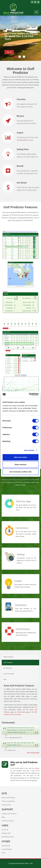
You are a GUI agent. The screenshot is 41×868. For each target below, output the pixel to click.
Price (5, 679)
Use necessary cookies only (20, 472)
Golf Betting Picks (8, 837)
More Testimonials (33, 753)
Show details (29, 450)
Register (9, 849)
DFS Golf (5, 830)
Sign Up (9, 52)
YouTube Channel (8, 821)
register (37, 768)
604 (21, 140)
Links (3, 853)
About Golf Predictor (9, 798)
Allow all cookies (20, 457)
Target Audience (8, 657)
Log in (4, 849)
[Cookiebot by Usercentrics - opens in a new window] (29, 394)
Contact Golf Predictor (9, 814)
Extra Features (8, 662)
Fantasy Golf (6, 833)
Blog (3, 817)
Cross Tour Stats (9, 674)
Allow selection (20, 465)
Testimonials (21, 712)
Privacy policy (6, 805)
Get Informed (8, 668)
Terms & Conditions (8, 801)
